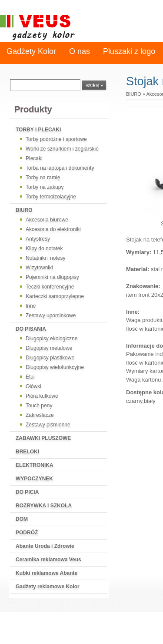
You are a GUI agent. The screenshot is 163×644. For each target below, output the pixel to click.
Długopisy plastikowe (50, 358)
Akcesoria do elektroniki (53, 229)
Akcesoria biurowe (47, 220)
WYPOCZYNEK (34, 479)
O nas (80, 51)
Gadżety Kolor (31, 51)
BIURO (24, 210)
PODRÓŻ (27, 533)
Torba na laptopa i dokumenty (60, 168)
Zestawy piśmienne (48, 425)
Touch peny (39, 406)
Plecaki (34, 158)
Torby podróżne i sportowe (56, 139)
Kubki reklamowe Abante (47, 573)
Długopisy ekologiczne (52, 339)
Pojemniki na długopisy (52, 277)
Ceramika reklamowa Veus (48, 560)
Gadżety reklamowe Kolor (48, 587)
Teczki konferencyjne (50, 287)
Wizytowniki (39, 268)
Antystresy (38, 239)
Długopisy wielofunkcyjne (55, 367)
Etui (30, 377)
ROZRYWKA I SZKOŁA (44, 506)
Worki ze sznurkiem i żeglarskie (62, 149)
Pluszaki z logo (129, 51)
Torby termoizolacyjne (51, 197)
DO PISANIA (31, 329)
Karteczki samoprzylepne (55, 296)
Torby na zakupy (45, 187)
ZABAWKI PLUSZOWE (43, 438)
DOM (22, 519)
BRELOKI (27, 452)
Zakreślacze (40, 415)
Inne (31, 306)
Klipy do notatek (44, 248)
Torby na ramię (43, 178)
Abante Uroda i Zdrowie (45, 546)
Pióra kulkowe (42, 396)
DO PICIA (27, 492)
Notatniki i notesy (45, 258)
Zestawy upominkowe (51, 315)
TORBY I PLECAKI (38, 130)
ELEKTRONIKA (35, 465)
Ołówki (33, 386)
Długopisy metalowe (49, 348)
